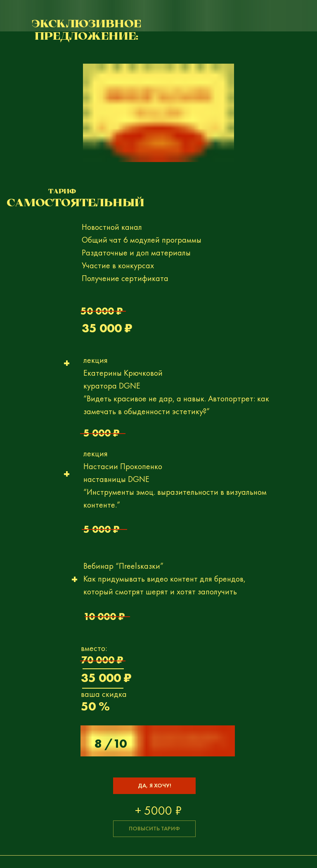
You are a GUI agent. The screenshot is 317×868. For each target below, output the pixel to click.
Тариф (62, 192)
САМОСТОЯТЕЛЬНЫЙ (76, 204)
